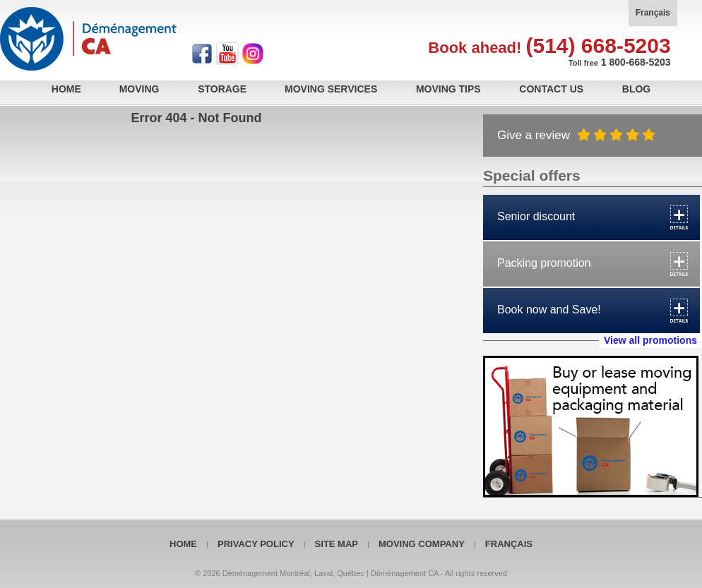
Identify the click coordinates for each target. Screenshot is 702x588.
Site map (337, 544)
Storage (222, 89)
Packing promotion (544, 263)
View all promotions (650, 340)
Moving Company (422, 544)
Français (653, 13)
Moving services (331, 89)
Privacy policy (256, 544)
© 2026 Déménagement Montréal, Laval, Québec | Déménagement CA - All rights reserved (351, 573)
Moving (139, 89)
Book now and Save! (549, 310)
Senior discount (536, 216)
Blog (636, 89)
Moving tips (448, 89)
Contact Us (551, 89)
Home (66, 89)
